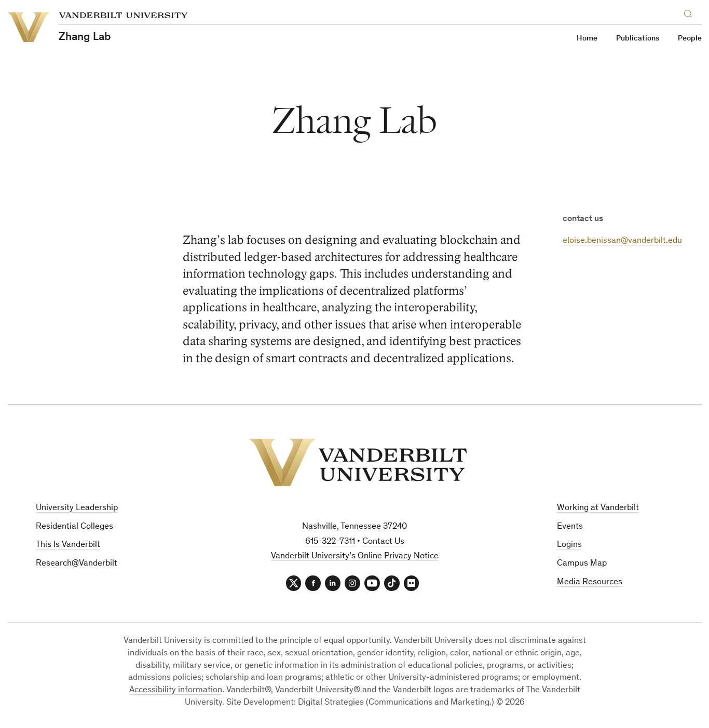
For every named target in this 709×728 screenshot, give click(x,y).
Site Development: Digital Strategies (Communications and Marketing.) (360, 703)
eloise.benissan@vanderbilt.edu (622, 241)
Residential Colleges (74, 527)
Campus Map (582, 564)
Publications (638, 39)
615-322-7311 (330, 542)
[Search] (690, 12)
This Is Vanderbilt (68, 545)
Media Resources (590, 582)
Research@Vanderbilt (77, 564)
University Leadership (77, 508)
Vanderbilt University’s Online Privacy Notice (355, 557)
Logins (569, 545)
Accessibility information (176, 690)
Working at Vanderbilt (598, 508)
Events (570, 527)
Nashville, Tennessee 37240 (354, 527)
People (690, 39)
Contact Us (383, 542)
